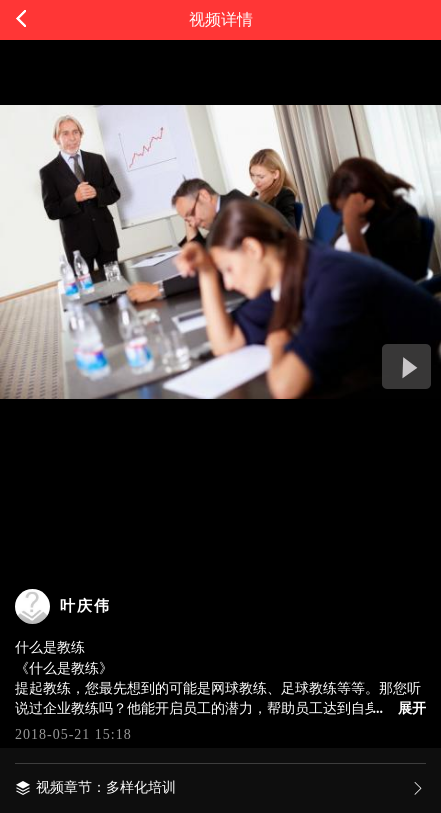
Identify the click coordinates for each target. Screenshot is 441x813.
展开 (412, 708)
